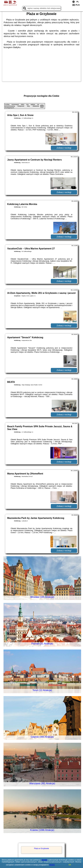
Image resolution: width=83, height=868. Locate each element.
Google (44, 860)
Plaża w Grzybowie (41, 848)
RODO (52, 865)
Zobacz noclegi (64, 148)
